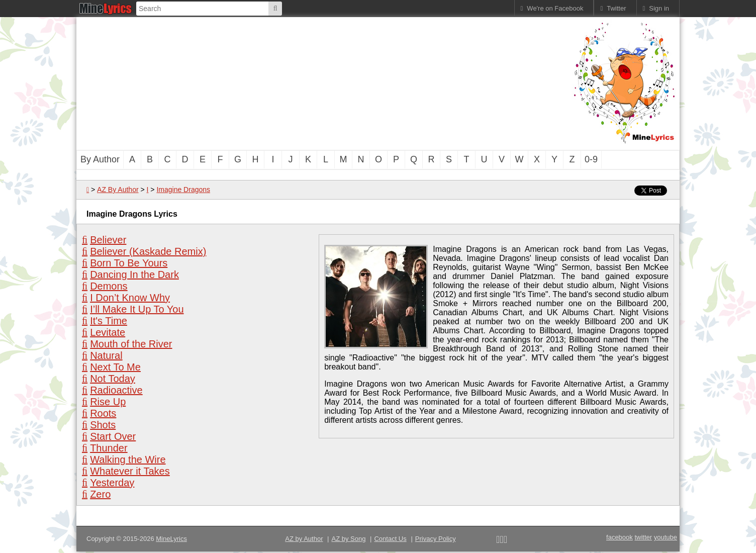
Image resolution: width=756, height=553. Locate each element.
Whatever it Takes (130, 471)
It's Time (109, 321)
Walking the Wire (128, 459)
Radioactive (116, 390)
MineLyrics (171, 539)
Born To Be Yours (129, 263)
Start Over (113, 436)
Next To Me (115, 367)
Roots (103, 413)
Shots (103, 425)
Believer (108, 240)
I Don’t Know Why (130, 298)
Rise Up (108, 402)
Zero (100, 494)
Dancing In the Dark (134, 274)
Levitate (108, 332)
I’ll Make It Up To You (137, 309)
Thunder (109, 448)
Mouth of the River (131, 344)
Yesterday (112, 483)
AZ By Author (118, 190)
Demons (109, 286)
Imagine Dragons (183, 190)
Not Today (113, 379)
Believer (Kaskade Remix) (148, 251)
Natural (106, 355)
